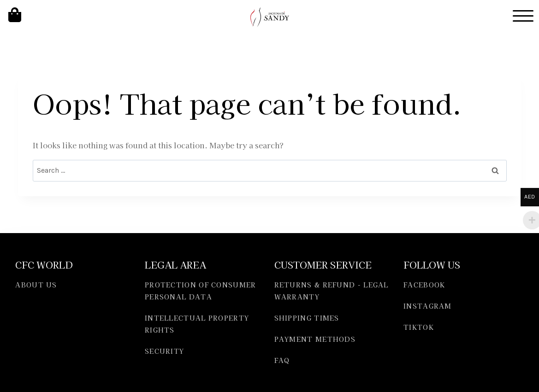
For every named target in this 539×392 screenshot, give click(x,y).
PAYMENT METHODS (315, 339)
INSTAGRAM (428, 306)
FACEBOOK (424, 285)
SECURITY (164, 351)
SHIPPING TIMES (307, 318)
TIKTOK (419, 327)
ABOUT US (36, 285)
